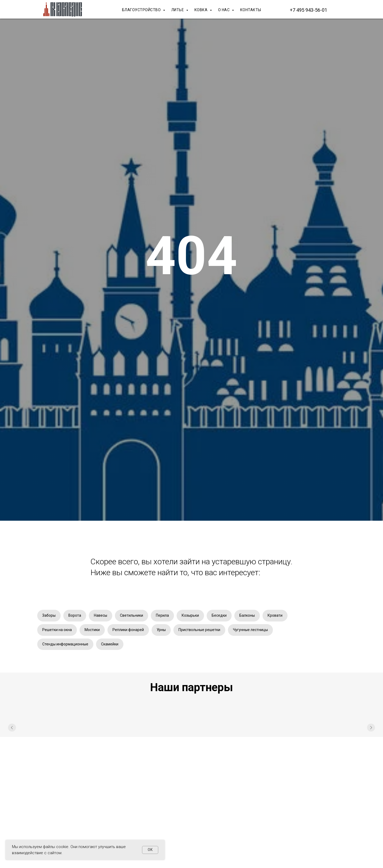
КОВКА (201, 10)
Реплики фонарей (128, 630)
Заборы (49, 615)
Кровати (275, 615)
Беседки (219, 615)
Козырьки (190, 615)
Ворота (75, 615)
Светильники (132, 615)
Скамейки (110, 644)
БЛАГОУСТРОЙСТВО (142, 10)
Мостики (92, 630)
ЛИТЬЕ (178, 10)
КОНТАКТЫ (251, 10)
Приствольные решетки (199, 630)
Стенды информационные (65, 644)
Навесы (101, 615)
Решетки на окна (57, 630)
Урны (161, 630)
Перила (162, 615)
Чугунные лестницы (250, 630)
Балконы (247, 615)
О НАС (224, 10)
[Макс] (340, 10)
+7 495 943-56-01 (309, 10)
